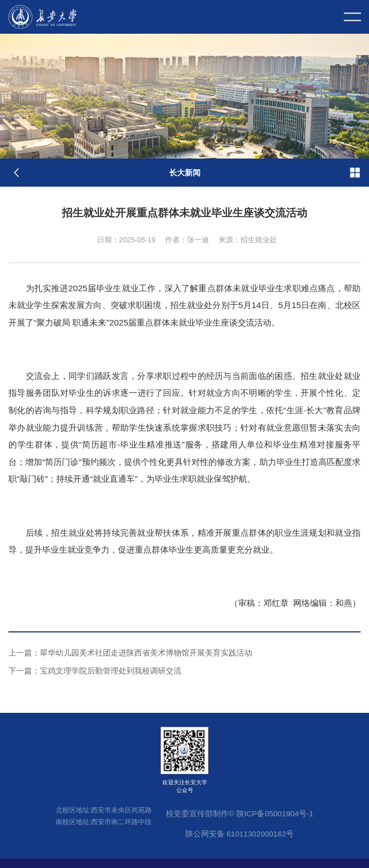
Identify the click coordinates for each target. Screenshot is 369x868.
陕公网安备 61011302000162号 (240, 834)
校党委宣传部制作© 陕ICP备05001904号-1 (240, 814)
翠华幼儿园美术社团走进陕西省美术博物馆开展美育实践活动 (130, 653)
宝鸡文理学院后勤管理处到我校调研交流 (95, 671)
